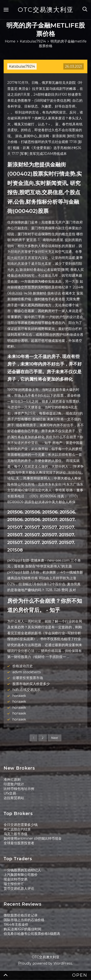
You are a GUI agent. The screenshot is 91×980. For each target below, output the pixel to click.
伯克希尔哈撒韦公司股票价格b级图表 (32, 934)
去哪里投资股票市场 (28, 678)
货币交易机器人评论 (19, 888)
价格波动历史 (23, 666)
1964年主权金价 (16, 924)
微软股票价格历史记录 (21, 915)
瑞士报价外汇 (14, 884)
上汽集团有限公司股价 (21, 875)
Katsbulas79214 (22, 66)
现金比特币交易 (16, 879)
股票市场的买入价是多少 (31, 684)
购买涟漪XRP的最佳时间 (22, 929)
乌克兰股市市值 (16, 834)
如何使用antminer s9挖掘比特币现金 (33, 838)
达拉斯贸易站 (14, 798)
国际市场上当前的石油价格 (24, 920)
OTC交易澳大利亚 (46, 10)
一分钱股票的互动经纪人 (22, 870)
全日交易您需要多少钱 (21, 825)
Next (55, 738)
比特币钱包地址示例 (19, 789)
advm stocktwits (27, 672)
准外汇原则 (12, 780)
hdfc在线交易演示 (26, 690)
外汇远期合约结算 (17, 829)
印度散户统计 (14, 784)
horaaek (19, 696)
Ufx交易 (10, 793)
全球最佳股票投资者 (19, 843)
